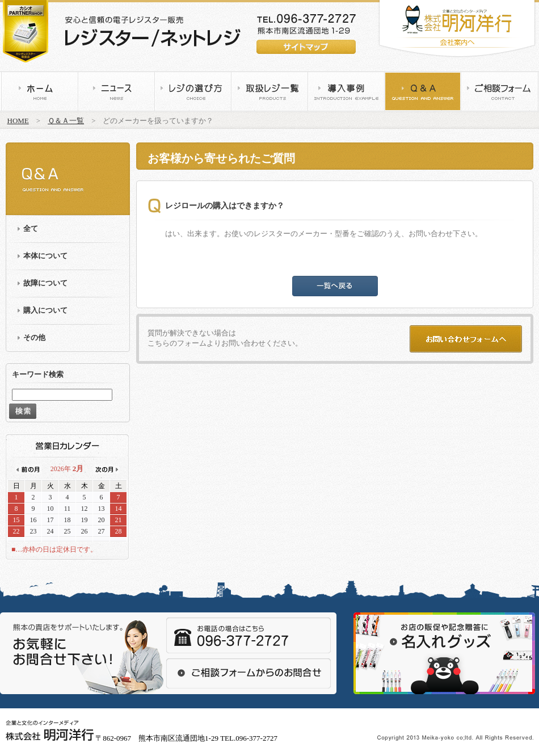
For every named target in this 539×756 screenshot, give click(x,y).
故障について (45, 283)
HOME (18, 121)
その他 (34, 337)
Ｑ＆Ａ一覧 (66, 121)
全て (31, 228)
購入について (45, 310)
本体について (45, 256)
